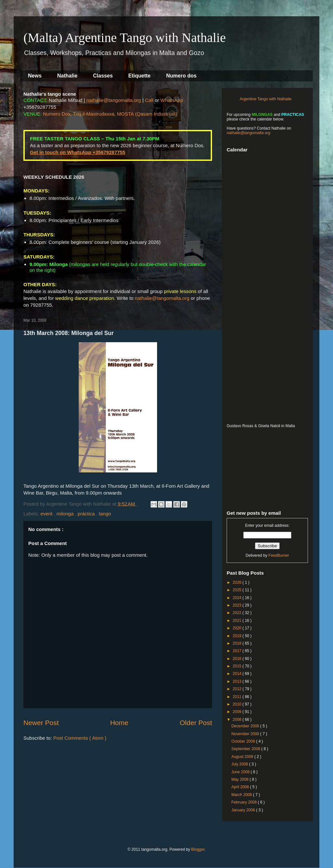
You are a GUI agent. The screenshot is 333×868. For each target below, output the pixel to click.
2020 (238, 628)
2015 (238, 666)
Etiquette (140, 76)
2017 (238, 651)
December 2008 (246, 726)
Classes (103, 76)
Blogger (198, 849)
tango (105, 514)
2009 (238, 712)
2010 (238, 704)
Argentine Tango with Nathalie (266, 99)
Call (149, 100)
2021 (238, 621)
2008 (238, 720)
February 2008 (244, 802)
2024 (238, 598)
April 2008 (240, 787)
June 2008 (241, 772)
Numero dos (181, 76)
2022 (238, 613)
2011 (238, 697)
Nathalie (67, 76)
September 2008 (246, 749)
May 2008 (240, 779)
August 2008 (243, 757)
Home (119, 723)
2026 (238, 582)
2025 (238, 590)
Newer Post (41, 723)
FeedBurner (279, 555)
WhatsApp (172, 100)
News (35, 76)
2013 (238, 681)
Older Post (196, 723)
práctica (87, 514)
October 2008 (244, 741)
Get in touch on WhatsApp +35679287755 (78, 152)
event (47, 514)
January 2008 (244, 810)
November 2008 (246, 734)
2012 (238, 689)
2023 (238, 605)
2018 (238, 643)
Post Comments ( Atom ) (80, 738)
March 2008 (242, 795)
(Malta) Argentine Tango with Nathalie (125, 38)
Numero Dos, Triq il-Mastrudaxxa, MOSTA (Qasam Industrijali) (110, 114)
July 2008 (240, 764)
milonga (66, 514)
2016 (238, 659)
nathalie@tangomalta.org (114, 100)
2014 (238, 674)
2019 (238, 636)
